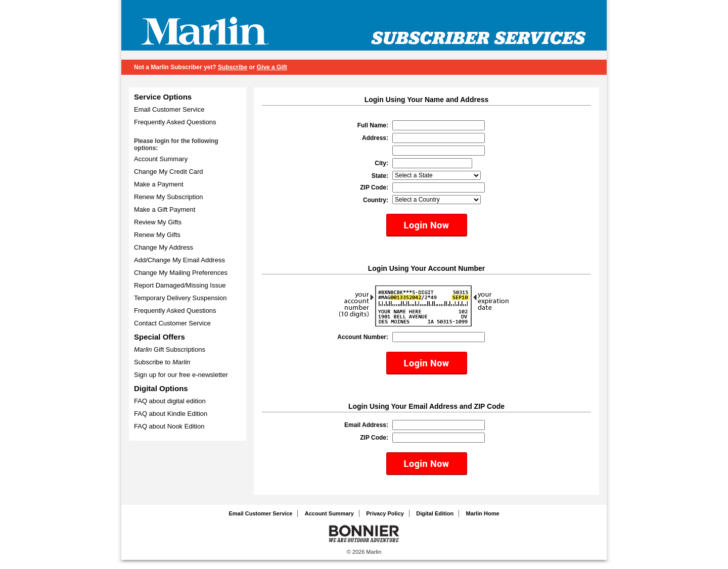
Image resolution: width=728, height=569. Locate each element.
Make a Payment (159, 184)
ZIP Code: (374, 187)
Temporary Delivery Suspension (180, 298)
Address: (375, 138)
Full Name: (373, 125)
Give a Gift (272, 67)
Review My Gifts (158, 222)
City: (381, 163)
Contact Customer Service (172, 323)
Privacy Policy (385, 513)
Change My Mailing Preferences (181, 273)
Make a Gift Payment (165, 209)
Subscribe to (162, 362)
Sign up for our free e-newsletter (181, 375)
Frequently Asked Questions (175, 122)
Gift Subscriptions (170, 349)
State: (380, 176)
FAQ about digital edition (170, 401)
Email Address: (366, 425)
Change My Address (164, 247)
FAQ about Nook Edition (169, 426)
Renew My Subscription (169, 197)
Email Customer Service (169, 109)
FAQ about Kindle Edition (171, 414)
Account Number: (363, 337)
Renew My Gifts (157, 235)
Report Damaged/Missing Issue (180, 285)
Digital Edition (435, 513)
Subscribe (233, 67)
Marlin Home (483, 513)
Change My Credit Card (169, 172)
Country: (376, 200)
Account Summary (161, 159)
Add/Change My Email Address (179, 260)
